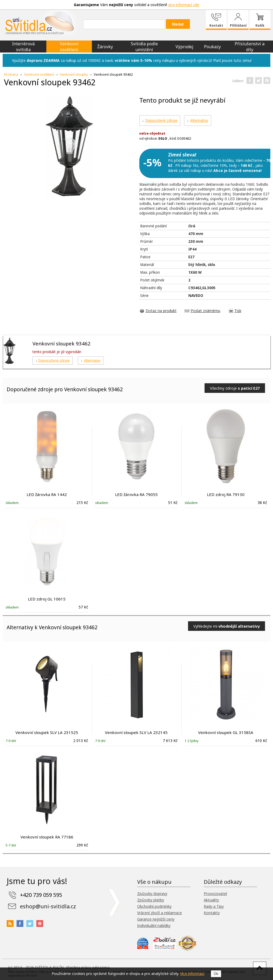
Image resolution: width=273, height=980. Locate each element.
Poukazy (212, 47)
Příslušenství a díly (250, 47)
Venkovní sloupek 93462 (62, 343)
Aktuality (211, 900)
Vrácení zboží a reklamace (160, 913)
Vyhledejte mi (227, 626)
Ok (216, 974)
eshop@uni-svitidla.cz (48, 906)
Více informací (192, 973)
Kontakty (212, 913)
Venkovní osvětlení (69, 47)
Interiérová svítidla (23, 47)
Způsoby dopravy (152, 894)
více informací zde (184, 5)
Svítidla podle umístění (144, 47)
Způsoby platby (151, 900)
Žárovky (105, 47)
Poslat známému (205, 311)
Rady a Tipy (214, 906)
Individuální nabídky (154, 925)
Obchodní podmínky (154, 906)
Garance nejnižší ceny (156, 919)
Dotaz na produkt (161, 311)
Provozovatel (215, 894)
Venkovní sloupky (74, 74)
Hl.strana (11, 74)
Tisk (238, 311)
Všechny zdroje (235, 388)
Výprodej (184, 47)
